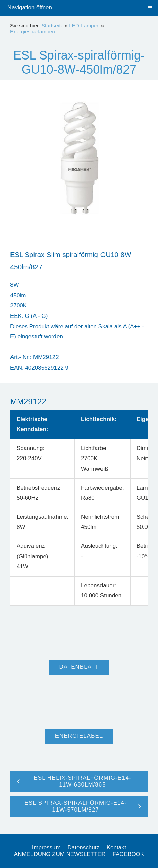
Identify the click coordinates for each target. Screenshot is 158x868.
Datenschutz (83, 848)
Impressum (46, 848)
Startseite (53, 26)
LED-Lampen (84, 26)
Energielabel (79, 736)
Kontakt (116, 848)
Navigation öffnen (30, 8)
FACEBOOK (129, 854)
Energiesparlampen (33, 32)
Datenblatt (79, 667)
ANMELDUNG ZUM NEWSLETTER (60, 854)
